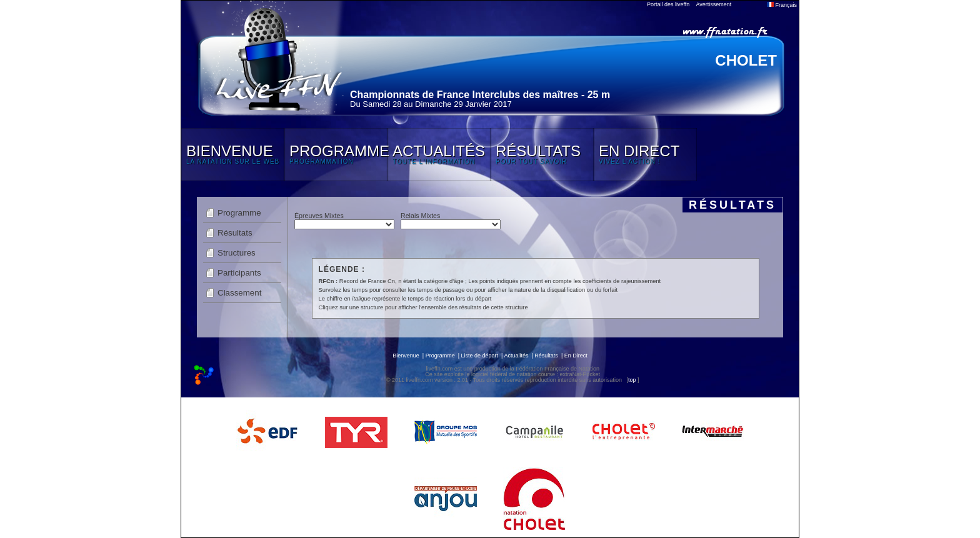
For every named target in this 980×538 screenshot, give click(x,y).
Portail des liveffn (668, 4)
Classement (239, 293)
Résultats (235, 233)
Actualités (516, 356)
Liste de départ (480, 356)
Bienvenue (406, 356)
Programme (239, 213)
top (632, 380)
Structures (237, 253)
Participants (239, 273)
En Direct (576, 356)
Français (782, 5)
